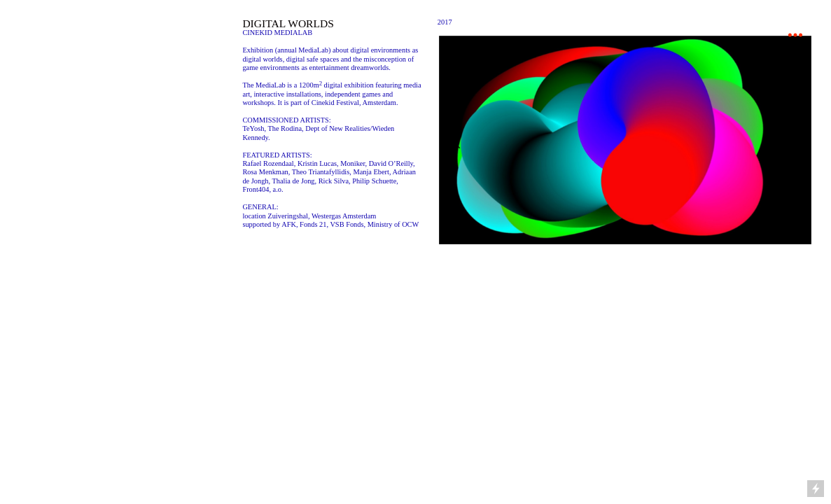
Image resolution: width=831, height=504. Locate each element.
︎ (795, 35)
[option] (625, 140)
